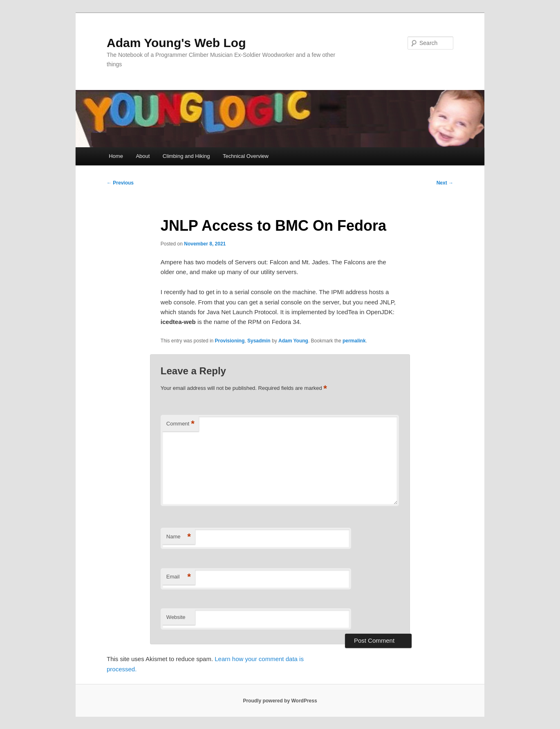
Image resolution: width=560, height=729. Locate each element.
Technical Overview (246, 156)
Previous (120, 183)
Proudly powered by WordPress (280, 701)
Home (116, 156)
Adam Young (293, 341)
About (143, 156)
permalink (354, 341)
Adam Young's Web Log (176, 43)
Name (179, 537)
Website (176, 617)
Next (445, 183)
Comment (180, 424)
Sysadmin (259, 341)
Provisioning (230, 341)
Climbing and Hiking (186, 156)
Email (179, 577)
